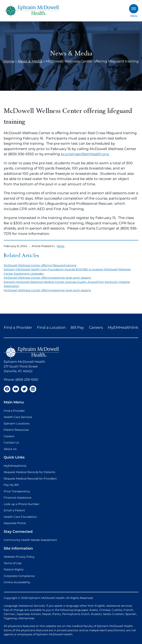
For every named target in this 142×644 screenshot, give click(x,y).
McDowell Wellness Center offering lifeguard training (40, 265)
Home (9, 61)
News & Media (30, 61)
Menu (134, 11)
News (61, 246)
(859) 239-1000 (27, 380)
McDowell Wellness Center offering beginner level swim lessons (47, 278)
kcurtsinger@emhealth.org (85, 154)
